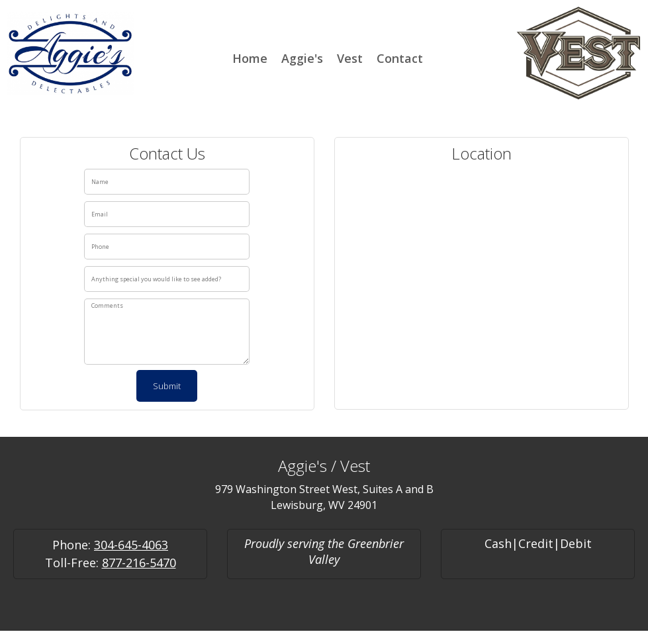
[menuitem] (250, 57)
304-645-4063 (131, 545)
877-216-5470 (139, 563)
